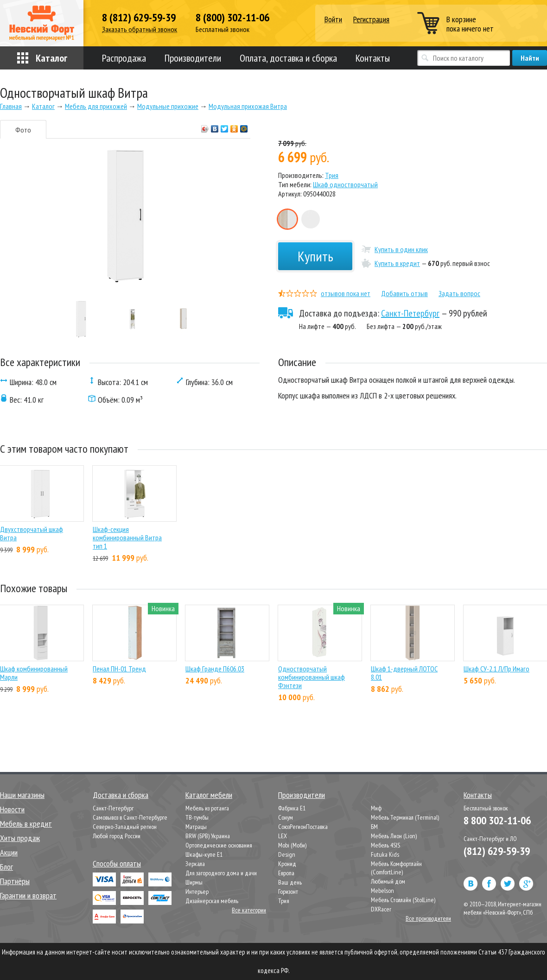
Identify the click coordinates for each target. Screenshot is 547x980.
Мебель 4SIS (385, 845)
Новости (12, 809)
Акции (9, 852)
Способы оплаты (117, 863)
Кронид (287, 864)
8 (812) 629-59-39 (139, 18)
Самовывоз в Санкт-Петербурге (130, 817)
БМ (374, 827)
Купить (315, 256)
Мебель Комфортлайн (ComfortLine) (396, 868)
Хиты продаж (20, 838)
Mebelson (382, 891)
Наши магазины (22, 795)
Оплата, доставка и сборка (288, 58)
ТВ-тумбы (197, 817)
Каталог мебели (209, 795)
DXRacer (381, 909)
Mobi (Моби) (292, 845)
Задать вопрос (459, 293)
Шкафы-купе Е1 (204, 854)
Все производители (428, 918)
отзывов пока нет (346, 293)
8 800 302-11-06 (497, 820)
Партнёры (15, 881)
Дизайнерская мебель (212, 901)
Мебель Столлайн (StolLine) (403, 900)
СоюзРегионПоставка (303, 827)
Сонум (286, 817)
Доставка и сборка (121, 795)
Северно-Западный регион (125, 827)
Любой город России (117, 836)
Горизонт (288, 891)
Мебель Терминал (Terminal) (405, 817)
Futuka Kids (385, 854)
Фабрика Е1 (292, 808)
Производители (193, 58)
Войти (333, 20)
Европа (286, 873)
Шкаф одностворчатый (345, 184)
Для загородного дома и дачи (221, 873)
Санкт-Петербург (410, 313)
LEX (283, 836)
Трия (332, 175)
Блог (6, 867)
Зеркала (195, 864)
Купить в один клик (401, 249)
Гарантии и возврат (28, 895)
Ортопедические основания (219, 845)
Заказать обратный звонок (140, 29)
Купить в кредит (397, 263)
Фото (23, 130)
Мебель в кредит (26, 824)
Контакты (373, 58)
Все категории (249, 910)
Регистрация (371, 19)
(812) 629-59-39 (497, 851)
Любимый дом (388, 881)
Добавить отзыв (404, 293)
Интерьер (197, 891)
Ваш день (290, 882)
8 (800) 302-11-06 (232, 18)
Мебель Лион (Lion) (394, 836)
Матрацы (196, 827)
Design (287, 854)
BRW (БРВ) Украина (208, 836)
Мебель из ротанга (207, 808)
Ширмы (194, 882)
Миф (376, 808)
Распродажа (124, 58)
